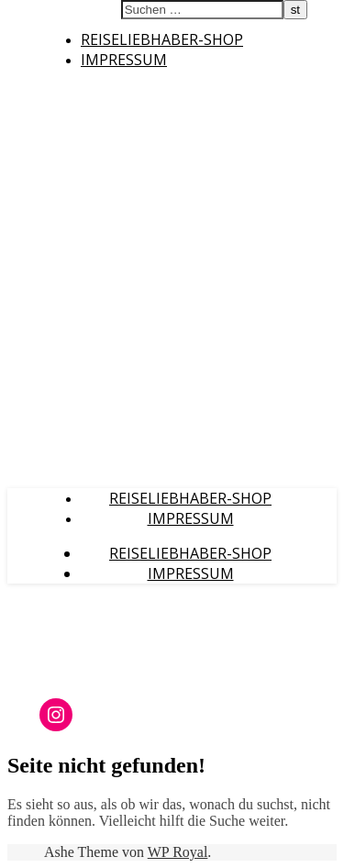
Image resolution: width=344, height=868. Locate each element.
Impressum (124, 60)
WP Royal (178, 852)
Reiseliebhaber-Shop (162, 39)
